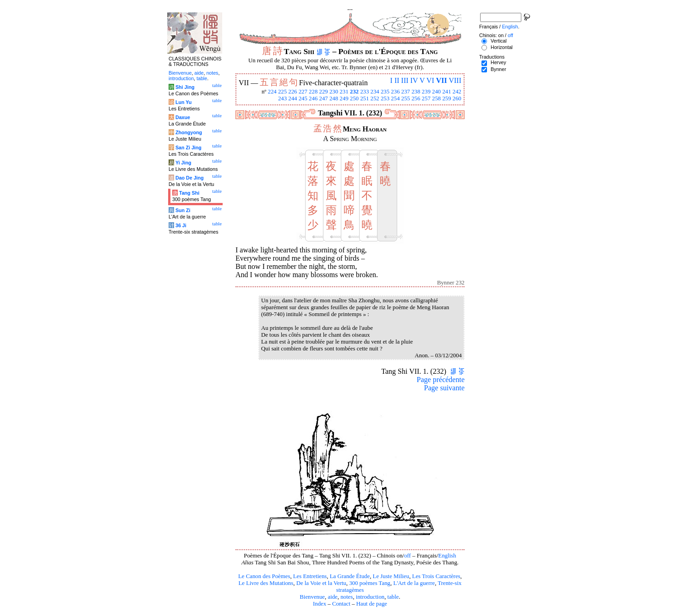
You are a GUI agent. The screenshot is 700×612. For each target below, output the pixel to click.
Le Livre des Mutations (266, 583)
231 (344, 92)
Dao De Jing (190, 178)
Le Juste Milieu (391, 576)
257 (426, 98)
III (405, 80)
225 (282, 92)
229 (324, 92)
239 (426, 92)
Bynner (498, 69)
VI (430, 80)
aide (332, 597)
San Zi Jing (189, 148)
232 (354, 92)
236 (395, 92)
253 (385, 98)
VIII (455, 80)
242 (457, 92)
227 (303, 92)
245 (303, 98)
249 (344, 98)
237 (406, 92)
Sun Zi (183, 210)
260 (457, 98)
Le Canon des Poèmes (264, 576)
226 (293, 92)
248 (334, 98)
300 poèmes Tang (370, 583)
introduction (370, 597)
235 (385, 92)
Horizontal (502, 47)
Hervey (498, 62)
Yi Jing (183, 163)
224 (272, 92)
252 (375, 98)
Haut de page (372, 604)
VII (442, 80)
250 (354, 98)
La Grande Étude (350, 576)
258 (436, 98)
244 (293, 98)
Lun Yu (183, 102)
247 (324, 98)
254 (395, 98)
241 (446, 92)
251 (364, 98)
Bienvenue (312, 597)
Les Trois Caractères (436, 576)
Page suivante (444, 388)
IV (414, 80)
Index (320, 604)
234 (375, 92)
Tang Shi (189, 193)
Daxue (183, 117)
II (397, 80)
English (447, 556)
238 (416, 92)
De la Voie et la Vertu (321, 583)
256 (416, 98)
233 (364, 92)
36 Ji (181, 225)
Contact (341, 604)
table (393, 597)
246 (313, 98)
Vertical (499, 41)
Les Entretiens (310, 576)
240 (436, 92)
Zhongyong (189, 132)
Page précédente (441, 380)
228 (313, 92)
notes (347, 597)
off (407, 556)
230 (334, 92)
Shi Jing (185, 87)
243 (282, 98)
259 (446, 98)
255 (406, 98)
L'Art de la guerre (414, 583)
